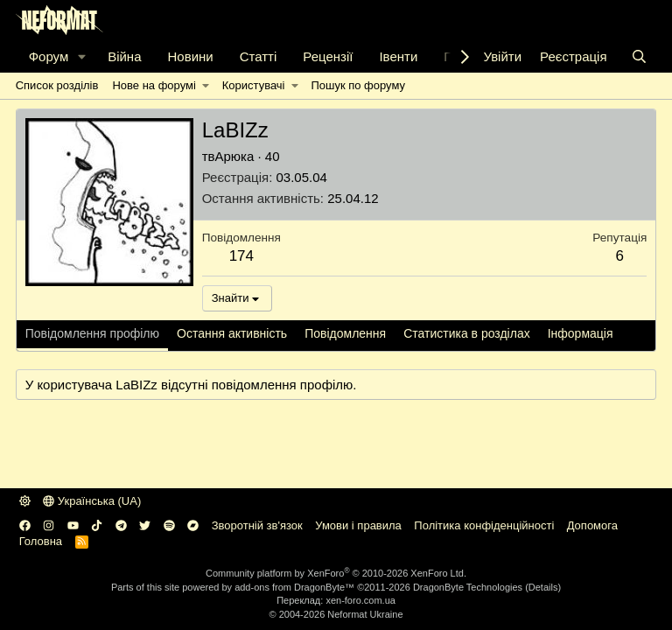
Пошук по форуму (358, 85)
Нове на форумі (154, 85)
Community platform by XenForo (336, 573)
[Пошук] (639, 56)
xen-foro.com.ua (360, 600)
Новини (190, 56)
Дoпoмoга (592, 525)
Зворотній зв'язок (257, 525)
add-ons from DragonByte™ (294, 587)
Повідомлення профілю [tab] (92, 333)
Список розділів (57, 85)
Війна (124, 56)
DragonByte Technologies (468, 587)
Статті (259, 56)
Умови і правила (358, 525)
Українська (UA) (92, 501)
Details (543, 587)
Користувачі (254, 85)
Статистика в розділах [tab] (467, 333)
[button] (82, 56)
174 (241, 256)
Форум (49, 56)
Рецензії (328, 56)
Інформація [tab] (581, 333)
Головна (41, 541)
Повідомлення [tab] (345, 333)
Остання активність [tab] (232, 333)
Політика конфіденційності (484, 525)
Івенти (398, 56)
